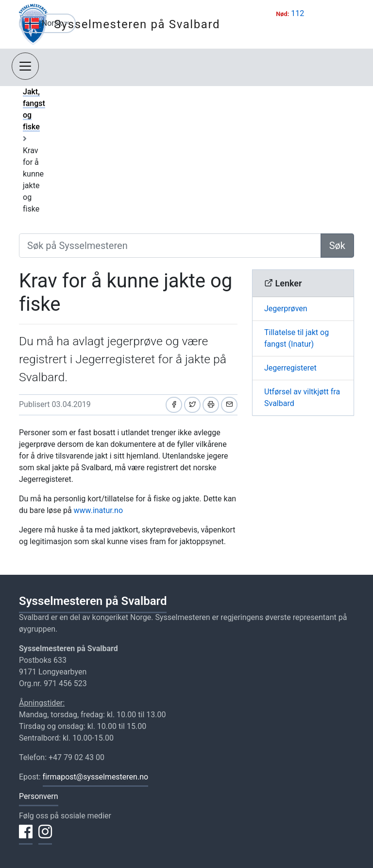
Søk (337, 246)
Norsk (55, 23)
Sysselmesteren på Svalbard (137, 24)
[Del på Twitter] (192, 405)
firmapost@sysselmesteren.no (96, 777)
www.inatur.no (98, 510)
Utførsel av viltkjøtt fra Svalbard (302, 398)
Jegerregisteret (290, 368)
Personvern (39, 796)
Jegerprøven (286, 309)
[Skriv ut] (211, 405)
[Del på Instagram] (45, 837)
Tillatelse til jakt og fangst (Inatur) (297, 338)
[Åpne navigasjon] (25, 66)
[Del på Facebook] (174, 405)
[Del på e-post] (229, 405)
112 (297, 13)
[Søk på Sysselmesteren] (170, 246)
